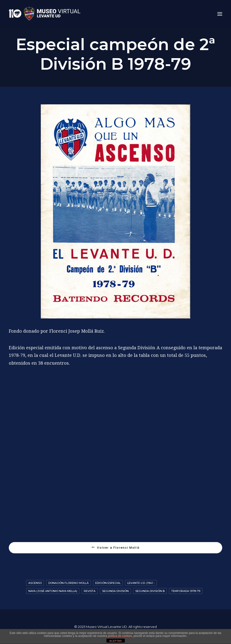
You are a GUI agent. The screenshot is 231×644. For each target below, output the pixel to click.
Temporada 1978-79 (186, 591)
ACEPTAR (115, 641)
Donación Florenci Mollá (68, 583)
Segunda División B (150, 591)
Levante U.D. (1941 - (141, 583)
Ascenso (35, 583)
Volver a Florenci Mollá (115, 548)
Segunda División (115, 591)
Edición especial (108, 583)
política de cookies (120, 636)
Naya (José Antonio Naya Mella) (53, 591)
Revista (90, 591)
